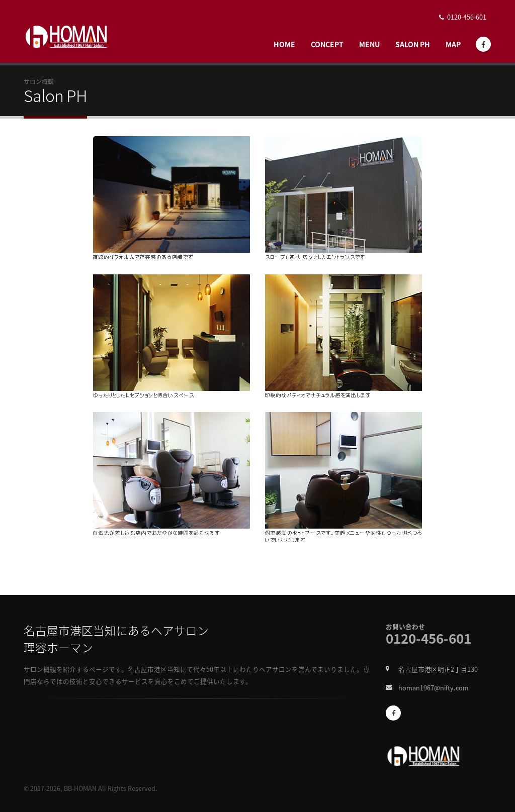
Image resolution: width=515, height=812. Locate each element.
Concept (327, 44)
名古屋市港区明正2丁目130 (438, 669)
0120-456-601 (467, 17)
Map (453, 44)
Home (284, 44)
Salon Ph (413, 44)
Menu (369, 44)
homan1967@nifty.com (434, 688)
